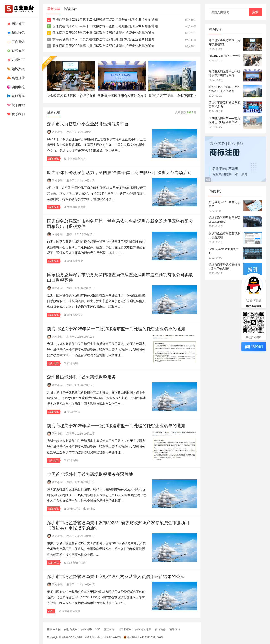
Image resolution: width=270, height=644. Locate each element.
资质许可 (15, 60)
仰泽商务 (160, 629)
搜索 (255, 12)
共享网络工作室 (91, 629)
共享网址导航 (143, 629)
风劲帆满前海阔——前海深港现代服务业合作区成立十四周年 (224, 121)
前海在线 (175, 629)
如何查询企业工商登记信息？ (224, 204)
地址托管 (54, 363)
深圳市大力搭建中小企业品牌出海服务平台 (88, 124)
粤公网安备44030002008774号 (145, 637)
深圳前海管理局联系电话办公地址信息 (224, 220)
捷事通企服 (54, 629)
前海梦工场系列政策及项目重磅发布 (224, 105)
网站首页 (15, 24)
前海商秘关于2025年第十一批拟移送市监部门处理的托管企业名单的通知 (105, 26)
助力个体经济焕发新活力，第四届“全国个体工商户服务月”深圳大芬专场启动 (119, 172)
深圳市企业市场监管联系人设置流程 (224, 236)
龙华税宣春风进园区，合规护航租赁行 (71, 96)
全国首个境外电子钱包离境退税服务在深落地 (90, 474)
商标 (51, 611)
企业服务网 (75, 637)
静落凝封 (109, 629)
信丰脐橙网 (125, 629)
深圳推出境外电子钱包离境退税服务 (81, 377)
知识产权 (15, 69)
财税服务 (15, 51)
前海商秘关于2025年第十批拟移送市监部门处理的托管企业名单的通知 (103, 33)
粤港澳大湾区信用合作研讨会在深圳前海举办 (122, 96)
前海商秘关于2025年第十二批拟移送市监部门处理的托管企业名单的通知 (105, 20)
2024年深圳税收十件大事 (225, 56)
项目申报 (15, 87)
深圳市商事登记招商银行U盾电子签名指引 (224, 267)
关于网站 (15, 105)
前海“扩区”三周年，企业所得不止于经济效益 (172, 96)
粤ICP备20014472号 (109, 637)
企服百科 (15, 96)
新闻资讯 (15, 33)
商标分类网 (71, 629)
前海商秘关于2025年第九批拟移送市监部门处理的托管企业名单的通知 (103, 39)
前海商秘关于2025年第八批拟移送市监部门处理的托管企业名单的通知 (103, 46)
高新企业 (15, 78)
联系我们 (15, 114)
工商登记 (15, 42)
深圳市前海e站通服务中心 (224, 251)
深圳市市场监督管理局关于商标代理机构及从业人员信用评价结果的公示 (116, 576)
